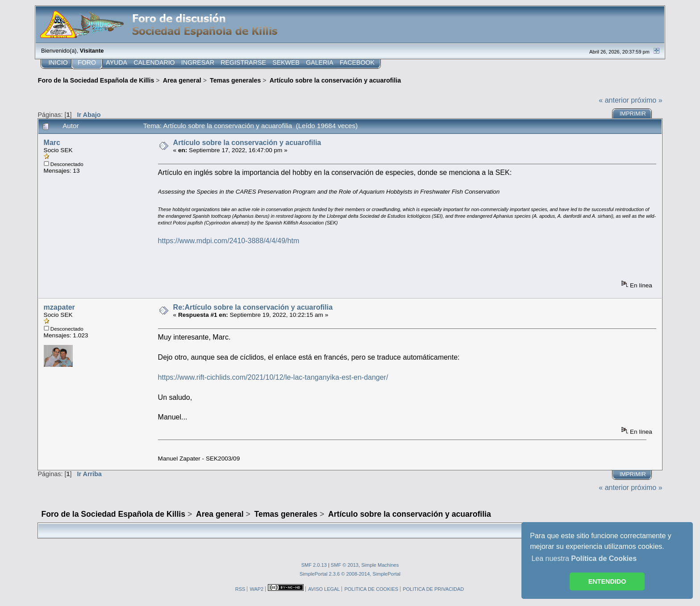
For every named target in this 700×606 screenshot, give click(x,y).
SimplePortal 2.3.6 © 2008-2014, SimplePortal (350, 574)
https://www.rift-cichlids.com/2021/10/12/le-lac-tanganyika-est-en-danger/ (273, 377)
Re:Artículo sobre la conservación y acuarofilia (253, 307)
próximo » (646, 100)
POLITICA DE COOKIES (371, 589)
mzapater (59, 307)
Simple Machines (380, 565)
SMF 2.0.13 (314, 565)
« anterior (614, 100)
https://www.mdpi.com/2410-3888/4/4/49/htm (229, 241)
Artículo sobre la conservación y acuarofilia (247, 143)
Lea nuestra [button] (584, 558)
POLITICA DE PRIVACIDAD (433, 589)
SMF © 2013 (345, 565)
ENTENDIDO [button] (607, 581)
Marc (52, 143)
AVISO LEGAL (324, 589)
